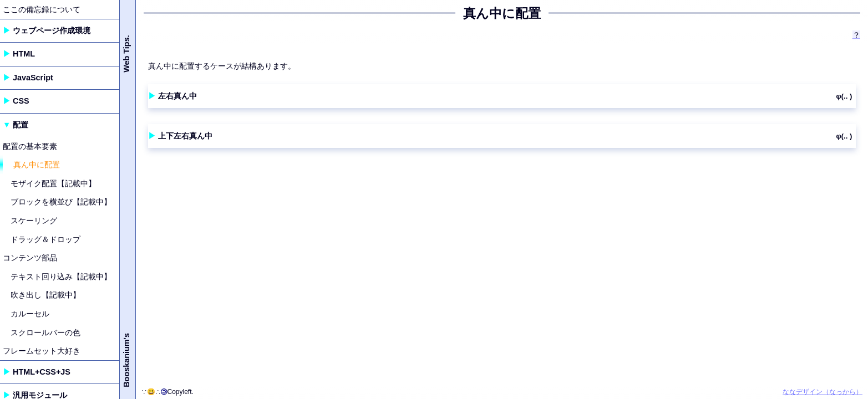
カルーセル (30, 314)
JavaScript (33, 78)
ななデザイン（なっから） (823, 392)
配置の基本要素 (30, 146)
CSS (21, 101)
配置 (21, 125)
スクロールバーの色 (45, 332)
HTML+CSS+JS (42, 372)
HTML (24, 54)
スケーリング (34, 221)
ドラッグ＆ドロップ (45, 239)
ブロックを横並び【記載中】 (61, 202)
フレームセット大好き (42, 351)
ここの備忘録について (42, 9)
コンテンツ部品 (30, 258)
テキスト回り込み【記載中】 (61, 277)
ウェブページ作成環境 (52, 30)
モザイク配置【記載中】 (53, 183)
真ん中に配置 (37, 165)
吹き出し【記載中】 (45, 295)
